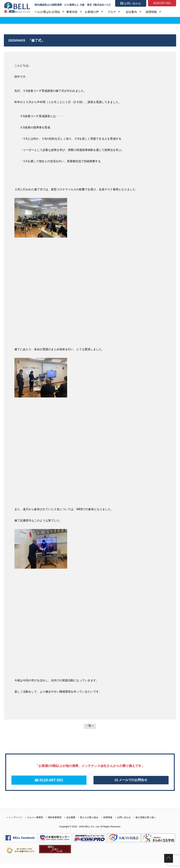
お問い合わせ (122, 822)
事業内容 (72, 12)
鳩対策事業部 (52, 822)
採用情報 (151, 12)
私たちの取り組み (87, 822)
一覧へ (90, 726)
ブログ (112, 12)
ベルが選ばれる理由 (47, 12)
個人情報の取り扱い (143, 822)
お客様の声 (92, 12)
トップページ (13, 822)
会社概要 (68, 822)
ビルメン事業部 (33, 822)
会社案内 (131, 12)
